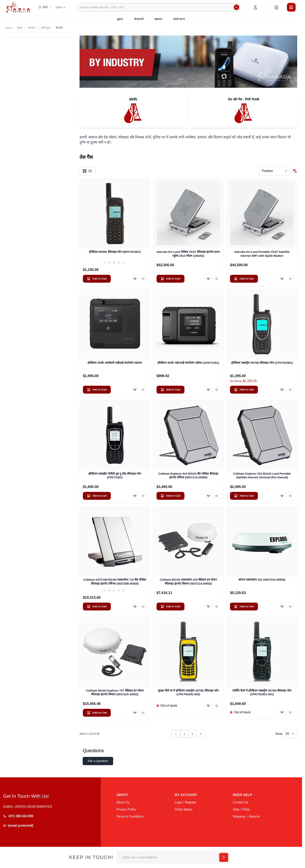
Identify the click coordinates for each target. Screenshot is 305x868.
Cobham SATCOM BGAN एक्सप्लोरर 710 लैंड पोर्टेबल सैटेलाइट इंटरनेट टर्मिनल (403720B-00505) (115, 582)
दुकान (120, 19)
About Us (123, 802)
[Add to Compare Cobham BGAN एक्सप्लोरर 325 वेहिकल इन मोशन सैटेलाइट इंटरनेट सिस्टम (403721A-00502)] (217, 607)
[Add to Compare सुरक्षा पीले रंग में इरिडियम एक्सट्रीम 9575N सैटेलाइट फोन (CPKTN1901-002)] (217, 706)
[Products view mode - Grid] (85, 171)
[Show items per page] (290, 734)
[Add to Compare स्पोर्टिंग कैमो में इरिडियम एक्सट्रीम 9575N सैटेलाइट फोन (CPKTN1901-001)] (290, 712)
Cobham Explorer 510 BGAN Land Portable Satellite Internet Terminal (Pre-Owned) (262, 476)
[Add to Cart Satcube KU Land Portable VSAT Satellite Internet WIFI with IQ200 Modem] (244, 279)
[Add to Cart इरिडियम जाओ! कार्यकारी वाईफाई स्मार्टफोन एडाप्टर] (97, 390)
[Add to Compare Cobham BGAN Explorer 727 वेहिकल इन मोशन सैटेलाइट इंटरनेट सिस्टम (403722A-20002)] (143, 713)
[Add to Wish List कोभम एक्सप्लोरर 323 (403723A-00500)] (282, 607)
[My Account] (255, 7)
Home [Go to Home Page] (8, 28)
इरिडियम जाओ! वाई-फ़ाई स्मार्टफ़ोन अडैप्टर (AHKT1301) (188, 363)
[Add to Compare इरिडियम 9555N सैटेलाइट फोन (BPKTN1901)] (143, 279)
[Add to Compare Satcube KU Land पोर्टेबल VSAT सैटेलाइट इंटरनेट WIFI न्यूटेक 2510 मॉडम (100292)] (217, 279)
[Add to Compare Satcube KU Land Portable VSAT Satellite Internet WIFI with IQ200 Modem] (290, 279)
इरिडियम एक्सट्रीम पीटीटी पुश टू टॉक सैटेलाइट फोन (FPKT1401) (115, 476)
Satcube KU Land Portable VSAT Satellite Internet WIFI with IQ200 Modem (262, 254)
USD (61, 7)
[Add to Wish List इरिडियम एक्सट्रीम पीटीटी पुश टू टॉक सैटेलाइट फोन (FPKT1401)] (135, 496)
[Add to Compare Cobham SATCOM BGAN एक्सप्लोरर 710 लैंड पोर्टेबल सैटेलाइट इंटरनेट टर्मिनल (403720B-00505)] (143, 607)
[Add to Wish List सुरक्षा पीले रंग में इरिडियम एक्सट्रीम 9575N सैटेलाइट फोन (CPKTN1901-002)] (208, 706)
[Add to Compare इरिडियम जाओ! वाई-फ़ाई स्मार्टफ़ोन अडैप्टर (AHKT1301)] (217, 390)
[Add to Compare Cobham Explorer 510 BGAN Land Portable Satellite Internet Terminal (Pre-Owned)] (290, 496)
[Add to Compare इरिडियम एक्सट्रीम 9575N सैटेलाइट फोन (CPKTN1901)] (290, 390)
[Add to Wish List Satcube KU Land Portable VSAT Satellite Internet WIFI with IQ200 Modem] (282, 279)
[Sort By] (275, 171)
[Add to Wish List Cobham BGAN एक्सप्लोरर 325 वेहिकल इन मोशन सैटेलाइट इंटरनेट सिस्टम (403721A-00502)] (208, 607)
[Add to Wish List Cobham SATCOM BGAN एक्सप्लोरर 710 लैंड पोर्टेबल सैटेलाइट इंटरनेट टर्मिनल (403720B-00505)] (135, 607)
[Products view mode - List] (90, 171)
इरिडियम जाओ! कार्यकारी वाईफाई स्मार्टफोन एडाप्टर (115, 363)
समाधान (32, 28)
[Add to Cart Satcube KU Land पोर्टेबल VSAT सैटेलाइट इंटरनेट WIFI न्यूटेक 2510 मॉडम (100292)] (170, 279)
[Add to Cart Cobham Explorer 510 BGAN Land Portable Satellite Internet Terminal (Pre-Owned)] (244, 496)
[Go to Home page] (18, 7)
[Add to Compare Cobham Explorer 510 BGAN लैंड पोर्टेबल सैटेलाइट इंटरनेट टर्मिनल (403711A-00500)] (217, 496)
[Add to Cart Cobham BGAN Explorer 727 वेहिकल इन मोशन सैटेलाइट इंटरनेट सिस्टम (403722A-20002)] (97, 713)
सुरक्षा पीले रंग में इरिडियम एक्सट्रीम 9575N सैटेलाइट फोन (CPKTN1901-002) (188, 692)
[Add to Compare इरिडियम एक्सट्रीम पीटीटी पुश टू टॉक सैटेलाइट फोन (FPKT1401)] (143, 496)
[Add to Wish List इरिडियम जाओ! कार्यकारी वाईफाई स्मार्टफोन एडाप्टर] (135, 390)
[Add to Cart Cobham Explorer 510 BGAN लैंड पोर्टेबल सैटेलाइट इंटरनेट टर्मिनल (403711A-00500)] (170, 496)
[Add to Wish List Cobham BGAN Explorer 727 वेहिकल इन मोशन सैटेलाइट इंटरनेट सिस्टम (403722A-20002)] (135, 713)
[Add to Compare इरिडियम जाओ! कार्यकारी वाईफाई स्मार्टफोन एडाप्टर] (143, 390)
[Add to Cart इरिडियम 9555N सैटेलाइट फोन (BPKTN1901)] (97, 279)
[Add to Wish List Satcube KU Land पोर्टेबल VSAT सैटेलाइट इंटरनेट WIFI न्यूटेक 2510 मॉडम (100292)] (208, 279)
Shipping (239, 816)
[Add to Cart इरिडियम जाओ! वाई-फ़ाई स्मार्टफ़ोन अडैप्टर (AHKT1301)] (170, 390)
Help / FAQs (241, 809)
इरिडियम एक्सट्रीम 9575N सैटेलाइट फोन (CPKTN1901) (262, 363)
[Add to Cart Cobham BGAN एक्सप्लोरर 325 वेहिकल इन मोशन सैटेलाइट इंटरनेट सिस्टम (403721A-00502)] (170, 607)
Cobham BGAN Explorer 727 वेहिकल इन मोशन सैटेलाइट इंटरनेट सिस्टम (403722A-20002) (115, 692)
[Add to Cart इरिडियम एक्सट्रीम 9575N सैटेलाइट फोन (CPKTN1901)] (244, 390)
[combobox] (159, 7)
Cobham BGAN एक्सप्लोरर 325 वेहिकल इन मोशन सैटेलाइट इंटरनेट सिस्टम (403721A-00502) (188, 582)
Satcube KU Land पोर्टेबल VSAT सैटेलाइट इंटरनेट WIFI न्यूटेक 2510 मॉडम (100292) (188, 254)
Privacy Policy (126, 809)
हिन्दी (45, 7)
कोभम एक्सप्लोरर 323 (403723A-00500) (262, 580)
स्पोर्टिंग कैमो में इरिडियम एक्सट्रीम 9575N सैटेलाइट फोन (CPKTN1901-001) (262, 692)
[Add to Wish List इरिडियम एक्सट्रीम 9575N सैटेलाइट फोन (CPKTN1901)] (282, 390)
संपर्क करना (179, 19)
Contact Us (241, 802)
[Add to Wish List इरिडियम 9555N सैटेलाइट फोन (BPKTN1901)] (135, 279)
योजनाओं (139, 19)
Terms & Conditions (130, 816)
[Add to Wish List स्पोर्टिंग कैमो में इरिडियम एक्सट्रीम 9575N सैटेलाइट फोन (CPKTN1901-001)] (282, 712)
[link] (176, 734)
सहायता (158, 19)
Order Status (184, 809)
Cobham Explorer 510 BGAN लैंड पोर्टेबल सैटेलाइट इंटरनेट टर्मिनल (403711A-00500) (188, 476)
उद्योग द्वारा (46, 28)
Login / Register (186, 802)
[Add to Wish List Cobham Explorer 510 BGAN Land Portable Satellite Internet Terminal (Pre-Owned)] (282, 496)
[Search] (236, 7)
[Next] (201, 734)
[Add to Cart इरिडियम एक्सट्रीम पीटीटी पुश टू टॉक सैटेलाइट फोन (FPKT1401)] (97, 496)
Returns (254, 816)
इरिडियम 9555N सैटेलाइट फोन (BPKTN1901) (115, 252)
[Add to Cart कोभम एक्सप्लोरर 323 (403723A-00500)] (244, 607)
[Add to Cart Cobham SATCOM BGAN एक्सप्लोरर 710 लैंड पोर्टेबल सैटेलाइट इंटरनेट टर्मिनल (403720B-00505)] (97, 607)
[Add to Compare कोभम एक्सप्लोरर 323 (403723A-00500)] (290, 607)
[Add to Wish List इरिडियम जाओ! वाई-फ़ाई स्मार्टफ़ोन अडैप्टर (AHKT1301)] (208, 390)
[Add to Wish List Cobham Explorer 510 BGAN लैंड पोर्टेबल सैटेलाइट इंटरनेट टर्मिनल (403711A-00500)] (208, 496)
